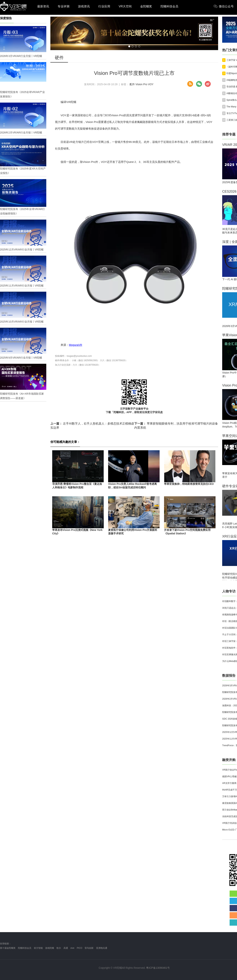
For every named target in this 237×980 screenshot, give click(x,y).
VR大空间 (125, 6)
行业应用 (104, 6)
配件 (132, 84)
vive (72, 948)
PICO (80, 948)
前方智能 (38, 948)
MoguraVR (76, 345)
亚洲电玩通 (102, 948)
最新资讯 (43, 6)
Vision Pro (141, 84)
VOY (151, 84)
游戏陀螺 (50, 948)
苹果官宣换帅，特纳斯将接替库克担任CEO (189, 484)
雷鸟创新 (89, 948)
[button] (129, 46)
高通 (66, 948)
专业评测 (64, 6)
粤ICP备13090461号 (158, 968)
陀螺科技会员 (169, 6)
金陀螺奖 (146, 6)
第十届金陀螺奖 (8, 948)
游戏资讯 (84, 6)
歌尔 (59, 948)
